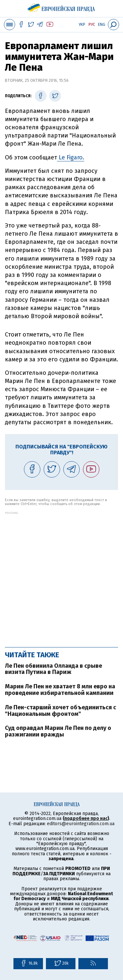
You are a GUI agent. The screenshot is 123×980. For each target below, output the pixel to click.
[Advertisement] (61, 576)
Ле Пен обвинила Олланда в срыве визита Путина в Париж (53, 669)
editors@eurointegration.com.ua (81, 824)
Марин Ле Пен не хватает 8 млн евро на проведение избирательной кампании (60, 690)
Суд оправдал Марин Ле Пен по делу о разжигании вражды (58, 731)
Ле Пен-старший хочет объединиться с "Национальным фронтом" (61, 711)
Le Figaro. (71, 157)
